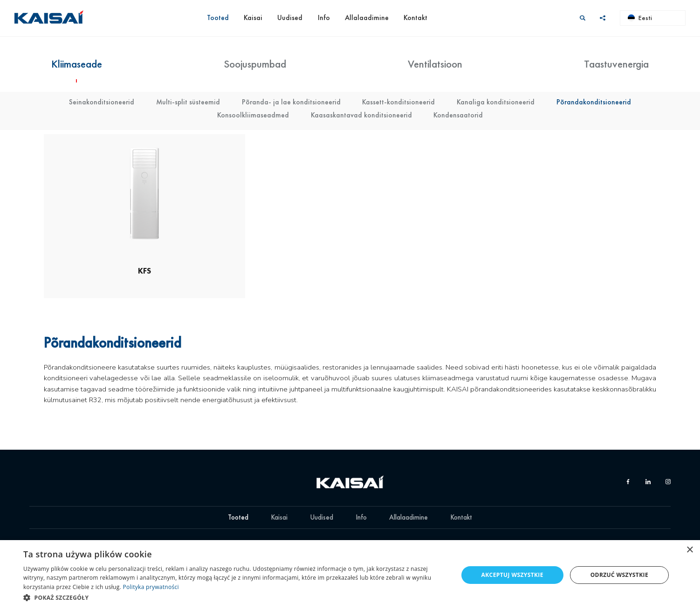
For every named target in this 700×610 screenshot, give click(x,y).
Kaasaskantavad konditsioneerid (361, 115)
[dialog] (350, 575)
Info (324, 18)
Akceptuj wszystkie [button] (512, 575)
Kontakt (415, 18)
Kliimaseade (77, 64)
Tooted (218, 18)
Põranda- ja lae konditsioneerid (291, 102)
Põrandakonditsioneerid (594, 102)
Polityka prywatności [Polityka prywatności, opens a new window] (151, 587)
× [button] (690, 550)
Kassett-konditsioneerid (398, 102)
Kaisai (253, 18)
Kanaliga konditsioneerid (496, 102)
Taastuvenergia (616, 64)
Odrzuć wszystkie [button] (619, 575)
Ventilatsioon (435, 64)
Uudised (290, 18)
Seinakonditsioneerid (102, 102)
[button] (234, 597)
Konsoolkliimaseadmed (253, 115)
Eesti (640, 18)
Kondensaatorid (458, 115)
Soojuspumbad (255, 64)
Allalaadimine (367, 18)
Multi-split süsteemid (188, 102)
